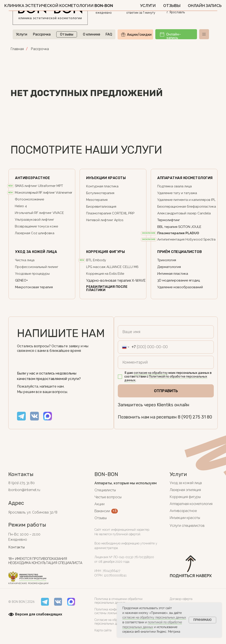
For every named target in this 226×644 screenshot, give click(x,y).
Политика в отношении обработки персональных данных (118, 601)
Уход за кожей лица (36, 252)
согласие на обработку (151, 373)
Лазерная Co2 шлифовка (35, 233)
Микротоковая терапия (34, 287)
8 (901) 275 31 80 (143, 8)
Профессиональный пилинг (37, 267)
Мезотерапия (97, 200)
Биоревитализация (101, 207)
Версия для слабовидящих (39, 614)
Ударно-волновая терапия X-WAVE (116, 280)
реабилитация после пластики (107, 288)
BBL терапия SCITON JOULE (179, 227)
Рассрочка (42, 34)
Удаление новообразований (180, 287)
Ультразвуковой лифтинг (34, 220)
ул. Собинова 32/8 (188, 8)
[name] (166, 332)
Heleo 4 (21, 206)
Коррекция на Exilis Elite (105, 274)
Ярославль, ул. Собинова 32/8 (33, 512)
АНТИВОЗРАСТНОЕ (33, 178)
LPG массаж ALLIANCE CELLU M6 (112, 267)
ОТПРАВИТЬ (166, 391)
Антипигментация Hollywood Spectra (186, 239)
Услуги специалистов (187, 526)
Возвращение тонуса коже (36, 226)
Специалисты (105, 490)
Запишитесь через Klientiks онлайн (154, 405)
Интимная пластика (173, 274)
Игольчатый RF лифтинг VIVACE (39, 213)
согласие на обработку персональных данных (154, 617)
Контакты (16, 547)
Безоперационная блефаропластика (187, 207)
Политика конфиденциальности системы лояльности (116, 611)
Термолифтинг (169, 220)
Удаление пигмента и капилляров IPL (186, 200)
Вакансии (102, 511)
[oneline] (166, 362)
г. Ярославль (176, 12)
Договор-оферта (181, 599)
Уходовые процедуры (32, 274)
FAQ (109, 34)
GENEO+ (21, 280)
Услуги (22, 34)
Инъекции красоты (106, 178)
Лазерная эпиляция (185, 490)
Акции (99, 504)
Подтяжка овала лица (175, 186)
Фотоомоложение (29, 199)
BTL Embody (96, 260)
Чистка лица (25, 260)
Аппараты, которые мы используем (126, 483)
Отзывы (67, 34)
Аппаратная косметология (185, 178)
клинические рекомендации (28, 583)
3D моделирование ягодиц (179, 280)
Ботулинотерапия (100, 193)
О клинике (92, 34)
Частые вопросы (108, 497)
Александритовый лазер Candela (184, 213)
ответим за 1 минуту (141, 13)
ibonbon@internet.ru (24, 490)
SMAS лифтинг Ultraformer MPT (39, 186)
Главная (17, 49)
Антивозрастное (183, 511)
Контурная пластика (102, 186)
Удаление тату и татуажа (177, 193)
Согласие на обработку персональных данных (111, 622)
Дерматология (169, 267)
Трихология (167, 260)
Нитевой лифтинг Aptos (105, 220)
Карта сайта (103, 630)
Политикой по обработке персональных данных (166, 378)
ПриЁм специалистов (180, 252)
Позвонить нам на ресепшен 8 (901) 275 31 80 (165, 417)
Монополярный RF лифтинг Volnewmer (44, 193)
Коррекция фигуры (105, 252)
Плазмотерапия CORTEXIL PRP (110, 213)
